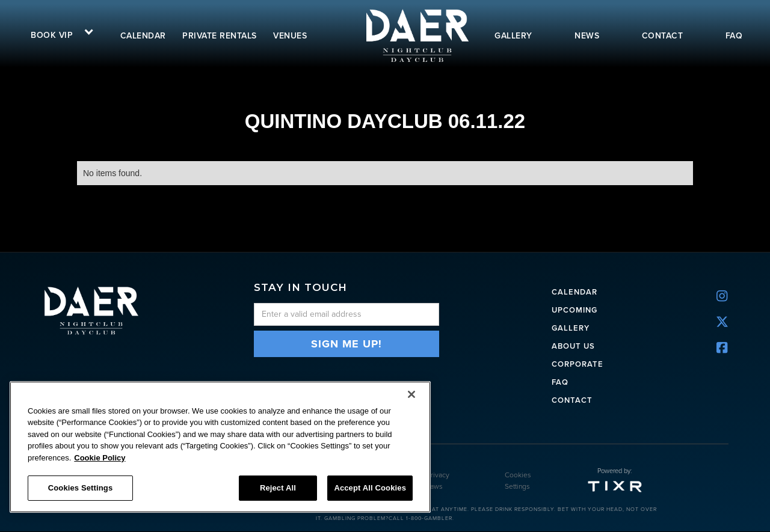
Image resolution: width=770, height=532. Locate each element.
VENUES (290, 36)
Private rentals (220, 36)
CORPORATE (577, 363)
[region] (220, 447)
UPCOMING (574, 309)
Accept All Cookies (370, 488)
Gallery (571, 327)
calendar (143, 36)
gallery (513, 36)
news (587, 36)
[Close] (411, 394)
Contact (572, 399)
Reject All (278, 488)
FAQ (734, 36)
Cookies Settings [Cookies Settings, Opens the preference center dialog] (81, 488)
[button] (58, 34)
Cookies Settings (518, 481)
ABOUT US (573, 345)
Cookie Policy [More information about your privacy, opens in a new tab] (100, 458)
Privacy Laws (438, 481)
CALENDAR (574, 291)
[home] (416, 35)
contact (663, 36)
